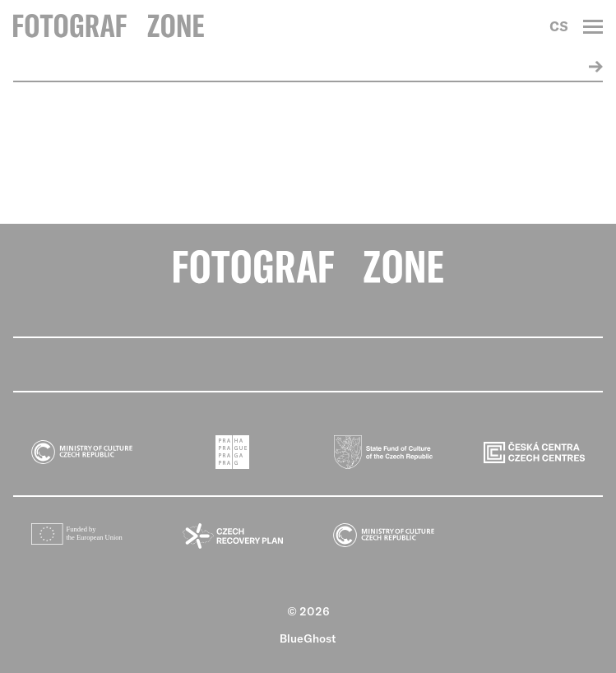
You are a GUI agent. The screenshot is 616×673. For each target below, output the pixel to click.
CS (559, 26)
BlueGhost (308, 638)
